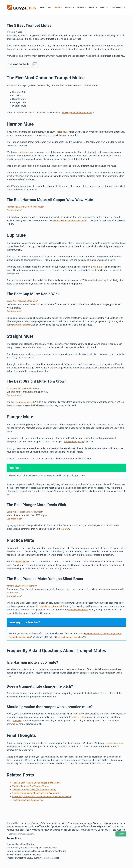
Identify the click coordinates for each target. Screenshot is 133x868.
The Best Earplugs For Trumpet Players (32, 784)
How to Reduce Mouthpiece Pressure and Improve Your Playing (38, 849)
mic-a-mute (98, 266)
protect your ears (115, 742)
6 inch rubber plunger (75, 441)
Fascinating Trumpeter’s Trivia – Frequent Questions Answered (44, 794)
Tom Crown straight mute (24, 401)
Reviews (70, 8)
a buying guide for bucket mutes (78, 113)
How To (94, 8)
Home (42, 7)
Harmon (25, 152)
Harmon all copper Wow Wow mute (70, 220)
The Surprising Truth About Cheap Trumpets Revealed (33, 845)
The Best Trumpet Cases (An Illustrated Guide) (35, 788)
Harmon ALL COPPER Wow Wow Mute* (26, 206)
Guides (59, 8)
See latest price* (15, 210)
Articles (82, 8)
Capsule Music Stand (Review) (22, 842)
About (104, 8)
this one (65, 528)
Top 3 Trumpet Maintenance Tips (29, 798)
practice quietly (23, 561)
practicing (18, 719)
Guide (20, 32)
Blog (50, 7)
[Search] (125, 8)
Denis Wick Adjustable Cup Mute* (23, 300)
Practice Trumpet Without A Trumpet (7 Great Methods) (34, 855)
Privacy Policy (117, 7)
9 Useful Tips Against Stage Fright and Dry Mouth (37, 791)
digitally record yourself (52, 605)
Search (121, 832)
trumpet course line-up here (73, 635)
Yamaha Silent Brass (78, 608)
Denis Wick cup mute (21, 324)
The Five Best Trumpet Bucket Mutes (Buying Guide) (38, 781)
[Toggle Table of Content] (33, 64)
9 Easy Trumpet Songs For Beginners (25, 852)
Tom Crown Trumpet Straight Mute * (25, 388)
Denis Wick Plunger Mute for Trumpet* (26, 511)
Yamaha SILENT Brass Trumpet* (23, 585)
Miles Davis (63, 132)
